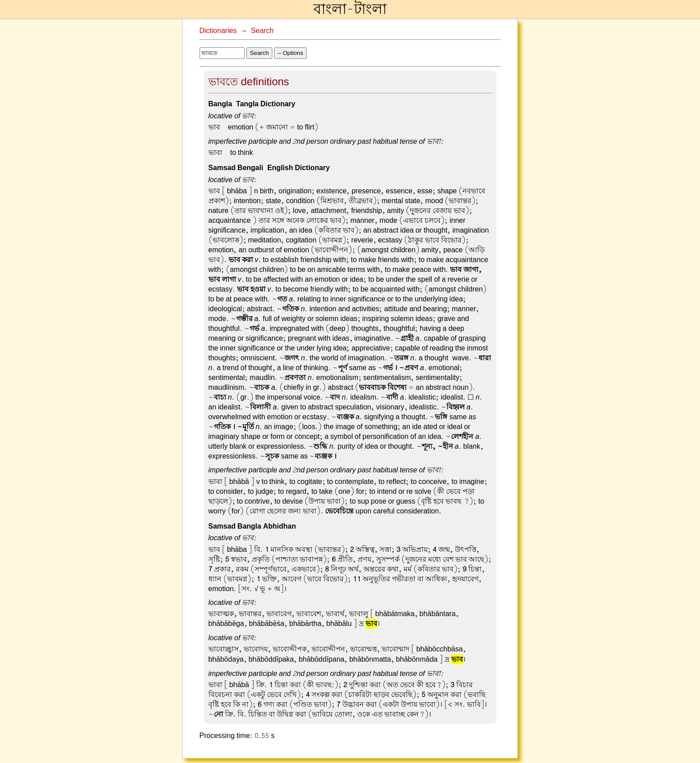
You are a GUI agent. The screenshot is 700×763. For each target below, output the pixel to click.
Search (262, 31)
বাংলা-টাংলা (350, 9)
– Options (290, 53)
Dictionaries (218, 31)
